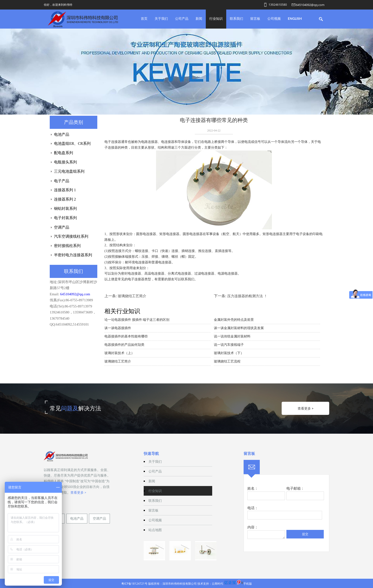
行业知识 (216, 18)
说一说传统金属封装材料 (232, 336)
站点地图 (155, 530)
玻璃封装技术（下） (229, 353)
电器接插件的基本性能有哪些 (126, 336)
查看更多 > (306, 408)
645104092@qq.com (310, 5)
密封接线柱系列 (67, 246)
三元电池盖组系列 (69, 171)
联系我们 (236, 18)
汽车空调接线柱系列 (71, 236)
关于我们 (161, 18)
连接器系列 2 (65, 199)
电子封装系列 (65, 218)
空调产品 (62, 227)
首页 (144, 18)
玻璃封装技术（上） (119, 353)
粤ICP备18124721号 (134, 584)
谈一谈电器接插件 (118, 328)
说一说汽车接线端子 (229, 345)
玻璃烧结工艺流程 (227, 361)
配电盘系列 (64, 153)
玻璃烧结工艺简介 (132, 296)
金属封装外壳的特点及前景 (234, 320)
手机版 (248, 584)
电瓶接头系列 (65, 162)
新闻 (199, 18)
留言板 (255, 18)
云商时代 (217, 584)
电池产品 (62, 134)
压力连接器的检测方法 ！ (247, 296)
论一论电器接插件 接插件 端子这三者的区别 (137, 320)
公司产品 (182, 18)
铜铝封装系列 (65, 209)
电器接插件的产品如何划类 (124, 345)
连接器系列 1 (65, 190)
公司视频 (274, 18)
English (295, 18)
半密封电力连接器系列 (73, 255)
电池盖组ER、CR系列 (72, 143)
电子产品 (62, 181)
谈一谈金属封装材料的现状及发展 (239, 328)
